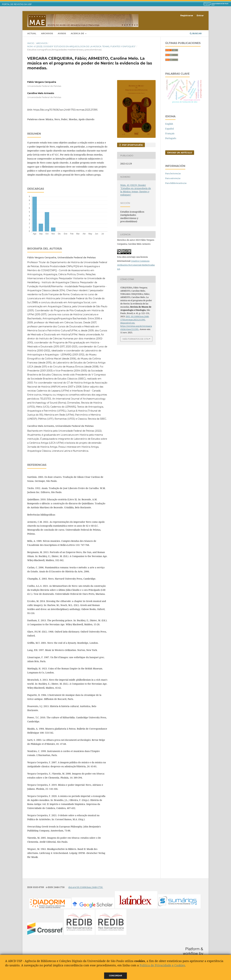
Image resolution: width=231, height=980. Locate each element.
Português (171, 138)
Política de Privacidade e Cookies (162, 965)
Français (170, 133)
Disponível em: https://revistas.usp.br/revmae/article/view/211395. (136, 326)
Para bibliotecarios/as (176, 183)
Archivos (47, 33)
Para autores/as (173, 178)
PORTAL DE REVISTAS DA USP (17, 4)
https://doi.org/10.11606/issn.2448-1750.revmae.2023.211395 (65, 110)
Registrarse (187, 15)
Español (169, 129)
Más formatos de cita (136, 339)
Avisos (62, 33)
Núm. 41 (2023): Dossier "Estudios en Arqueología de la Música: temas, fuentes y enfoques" (81, 46)
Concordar (116, 976)
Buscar (196, 33)
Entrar (200, 15)
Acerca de (78, 33)
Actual (32, 33)
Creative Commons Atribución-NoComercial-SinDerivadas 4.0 (136, 265)
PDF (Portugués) (132, 145)
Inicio (31, 43)
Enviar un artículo (180, 153)
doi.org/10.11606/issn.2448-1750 (86, 887)
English (169, 124)
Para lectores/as (173, 173)
